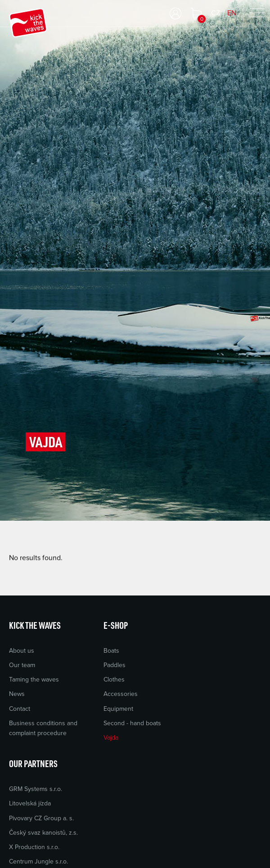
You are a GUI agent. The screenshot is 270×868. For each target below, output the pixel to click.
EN (232, 13)
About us (22, 651)
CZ (216, 13)
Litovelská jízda (30, 803)
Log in (175, 14)
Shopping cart (196, 14)
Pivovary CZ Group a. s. (41, 818)
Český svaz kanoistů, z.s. (43, 833)
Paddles (115, 665)
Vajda (111, 738)
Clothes (114, 679)
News (17, 694)
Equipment (118, 709)
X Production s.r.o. (34, 847)
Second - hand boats (132, 723)
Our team (22, 665)
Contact (20, 709)
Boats (111, 651)
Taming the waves (34, 679)
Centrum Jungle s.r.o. (38, 861)
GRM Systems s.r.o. (36, 789)
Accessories (121, 694)
